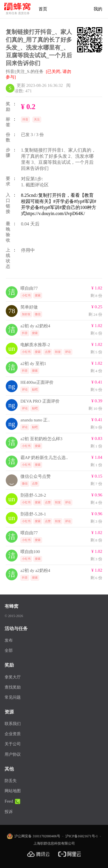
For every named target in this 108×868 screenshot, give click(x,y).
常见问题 (13, 697)
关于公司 (13, 744)
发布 (9, 640)
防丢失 (11, 781)
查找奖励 (13, 687)
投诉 (9, 812)
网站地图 (13, 791)
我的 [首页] (98, 9)
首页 (43, 9)
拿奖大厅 (13, 677)
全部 (9, 650)
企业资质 (13, 734)
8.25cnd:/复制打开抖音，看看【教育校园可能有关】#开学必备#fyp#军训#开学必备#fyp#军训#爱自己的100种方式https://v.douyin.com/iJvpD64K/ (59, 204)
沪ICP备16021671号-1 (82, 836)
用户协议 (13, 754)
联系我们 (13, 724)
